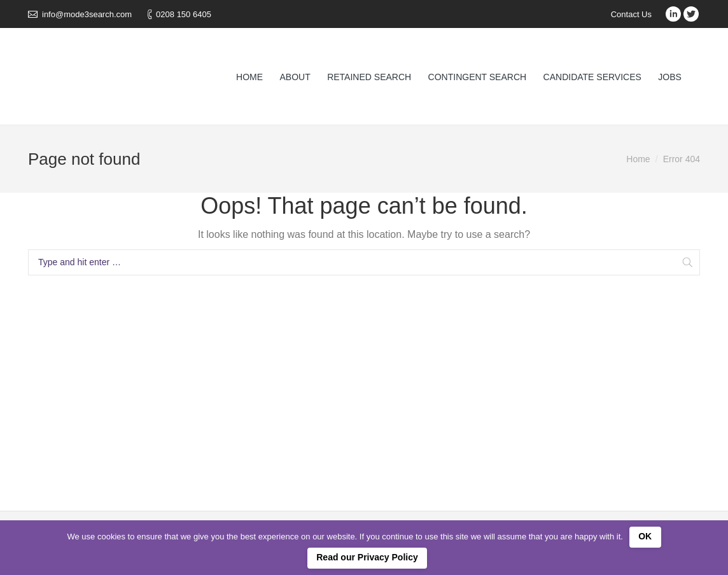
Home (638, 159)
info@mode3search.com (87, 14)
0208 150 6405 (184, 14)
